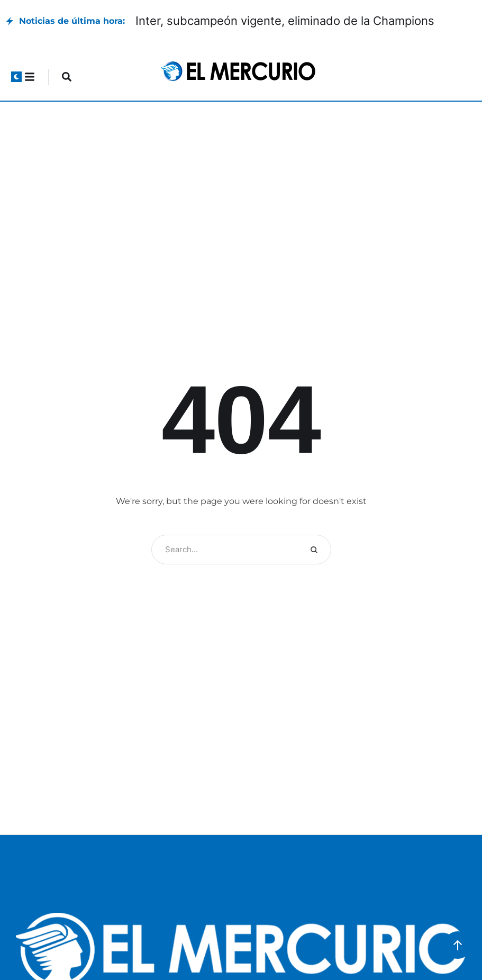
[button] (16, 77)
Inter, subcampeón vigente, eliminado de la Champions (285, 21)
